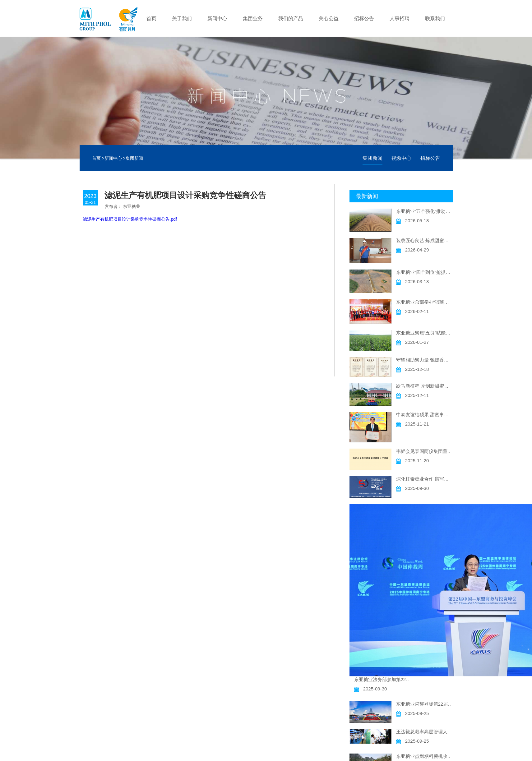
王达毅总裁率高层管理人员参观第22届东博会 (424, 732)
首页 (151, 18)
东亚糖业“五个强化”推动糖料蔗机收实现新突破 (424, 211)
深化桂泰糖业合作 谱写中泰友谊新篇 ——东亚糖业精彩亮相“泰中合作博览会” (424, 479)
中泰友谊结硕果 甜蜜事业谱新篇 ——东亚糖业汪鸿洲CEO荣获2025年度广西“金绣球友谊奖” (424, 415)
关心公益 (329, 18)
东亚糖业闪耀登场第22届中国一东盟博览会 (424, 704)
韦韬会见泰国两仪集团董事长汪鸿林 (424, 451)
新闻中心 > (115, 158)
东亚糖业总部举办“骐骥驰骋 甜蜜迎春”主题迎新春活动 (424, 302)
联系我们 (435, 18)
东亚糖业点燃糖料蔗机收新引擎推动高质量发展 (424, 756)
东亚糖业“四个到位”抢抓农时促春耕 (424, 272)
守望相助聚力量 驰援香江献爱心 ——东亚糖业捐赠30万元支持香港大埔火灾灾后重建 (424, 360)
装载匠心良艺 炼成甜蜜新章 (424, 240)
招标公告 (364, 18)
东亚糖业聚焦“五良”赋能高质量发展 (424, 333)
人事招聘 (400, 18)
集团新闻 (134, 158)
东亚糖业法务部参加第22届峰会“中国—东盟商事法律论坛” (382, 679)
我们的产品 (291, 18)
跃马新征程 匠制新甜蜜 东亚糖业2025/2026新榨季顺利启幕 (424, 386)
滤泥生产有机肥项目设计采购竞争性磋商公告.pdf (130, 219)
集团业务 (253, 18)
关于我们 (182, 18)
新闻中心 (217, 18)
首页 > (98, 158)
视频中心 (401, 158)
